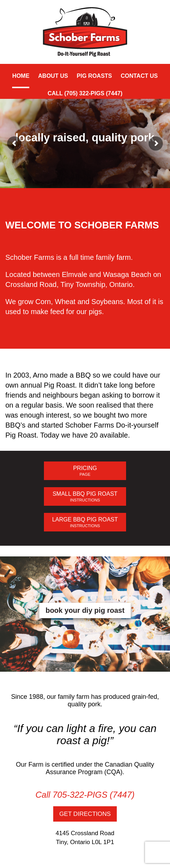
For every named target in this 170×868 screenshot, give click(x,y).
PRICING (85, 471)
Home (21, 76)
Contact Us (139, 76)
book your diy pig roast (85, 610)
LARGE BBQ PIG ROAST (85, 522)
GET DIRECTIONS (85, 814)
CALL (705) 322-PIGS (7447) (85, 93)
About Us (53, 76)
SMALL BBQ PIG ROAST (85, 497)
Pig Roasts (94, 76)
